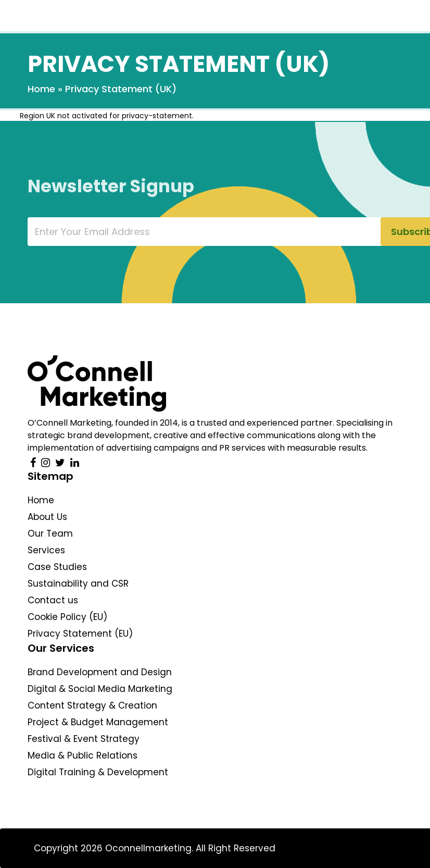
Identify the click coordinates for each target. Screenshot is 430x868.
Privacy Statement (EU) (80, 634)
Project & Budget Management (98, 722)
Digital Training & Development (98, 772)
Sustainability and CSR (78, 584)
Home (41, 89)
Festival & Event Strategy (84, 739)
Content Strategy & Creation (92, 705)
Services (46, 550)
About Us (47, 517)
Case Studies (57, 567)
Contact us (53, 600)
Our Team (50, 534)
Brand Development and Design (100, 672)
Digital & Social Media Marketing (100, 689)
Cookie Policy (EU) (67, 617)
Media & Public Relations (83, 755)
